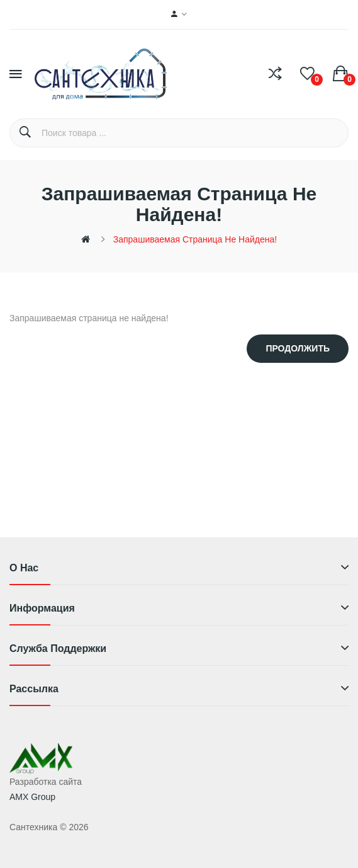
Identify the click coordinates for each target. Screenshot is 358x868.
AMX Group (32, 797)
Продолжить (298, 348)
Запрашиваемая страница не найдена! (195, 239)
